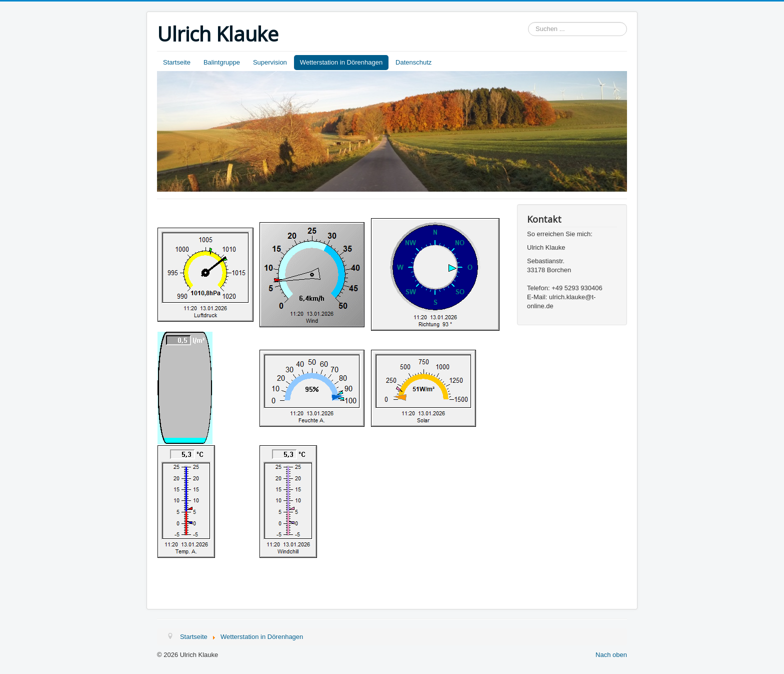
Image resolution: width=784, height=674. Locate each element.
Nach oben (611, 655)
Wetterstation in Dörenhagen (341, 62)
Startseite (177, 62)
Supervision (270, 62)
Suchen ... (528, 22)
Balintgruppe (222, 62)
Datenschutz (413, 62)
